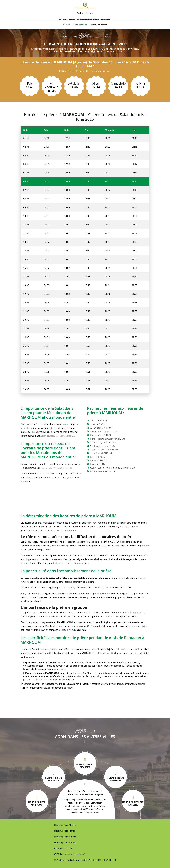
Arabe (80, 13)
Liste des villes (80, 25)
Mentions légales (99, 25)
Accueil (66, 25)
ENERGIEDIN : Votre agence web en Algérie (95, 19)
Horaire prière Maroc (65, 831)
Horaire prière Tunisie (65, 837)
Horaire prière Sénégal (65, 843)
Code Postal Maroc (64, 848)
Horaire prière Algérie (65, 825)
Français (89, 13)
